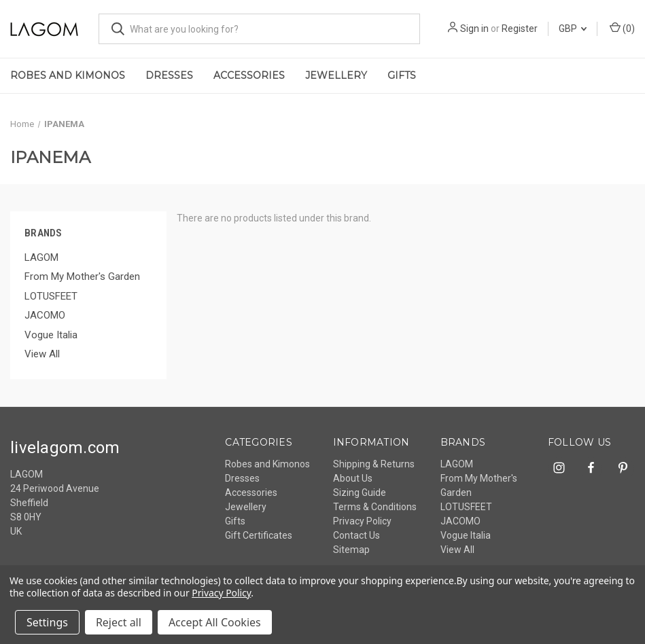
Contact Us (356, 535)
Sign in (474, 29)
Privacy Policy (362, 521)
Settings (47, 622)
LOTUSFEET (51, 296)
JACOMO (45, 315)
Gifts (402, 75)
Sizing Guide (360, 493)
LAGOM (41, 257)
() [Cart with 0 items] (622, 28)
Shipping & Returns (374, 464)
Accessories (249, 75)
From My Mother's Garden (82, 276)
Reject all (119, 622)
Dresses (169, 75)
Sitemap (351, 550)
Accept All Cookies (215, 622)
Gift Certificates (259, 535)
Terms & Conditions (375, 507)
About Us (353, 478)
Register (520, 29)
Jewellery (336, 75)
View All (42, 354)
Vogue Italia (51, 335)
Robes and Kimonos (68, 75)
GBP (573, 29)
